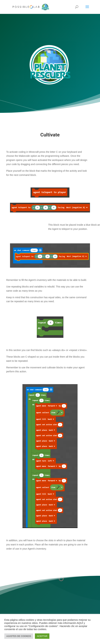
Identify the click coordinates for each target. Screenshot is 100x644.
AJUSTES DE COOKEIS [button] (19, 636)
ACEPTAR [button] (42, 636)
